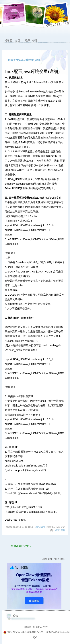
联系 (28, 41)
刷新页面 (47, 559)
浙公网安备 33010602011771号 (23, 632)
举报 (63, 530)
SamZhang (40, 527)
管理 (35, 41)
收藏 (57, 530)
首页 (18, 41)
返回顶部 (59, 559)
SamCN (13, 6)
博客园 (8, 41)
